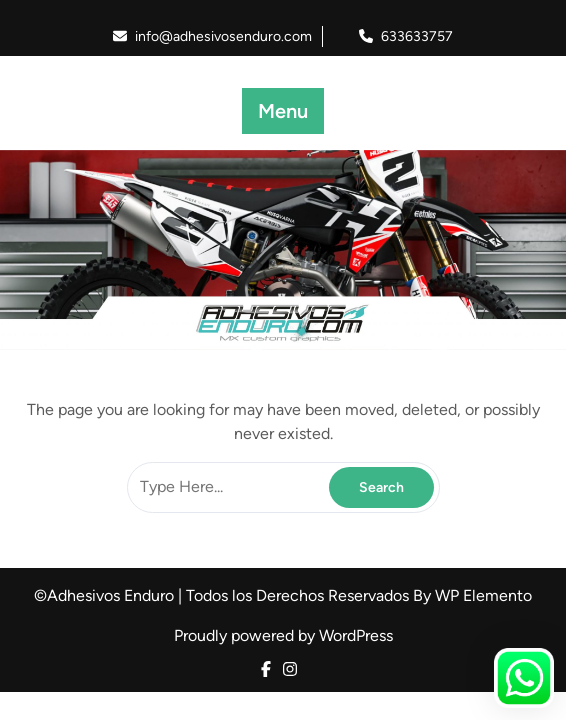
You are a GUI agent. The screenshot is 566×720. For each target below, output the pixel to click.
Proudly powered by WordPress (283, 635)
